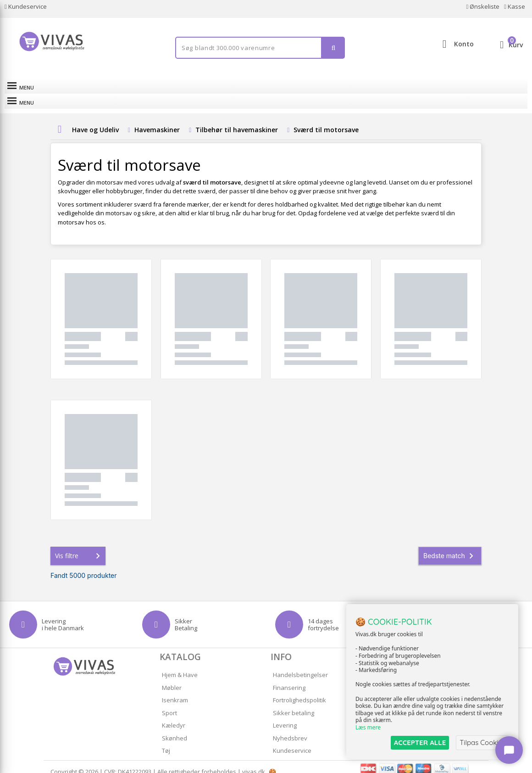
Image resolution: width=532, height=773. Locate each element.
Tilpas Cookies (482, 742)
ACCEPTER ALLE (420, 742)
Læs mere (368, 728)
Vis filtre (79, 546)
